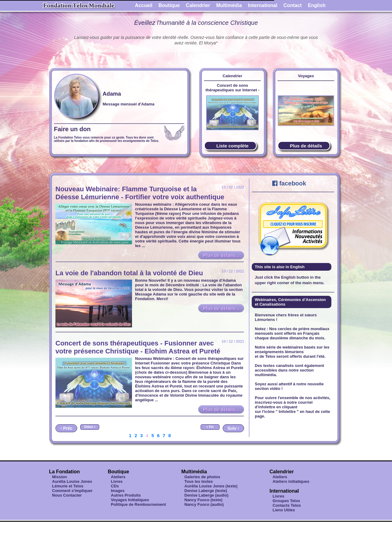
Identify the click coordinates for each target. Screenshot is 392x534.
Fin (210, 427)
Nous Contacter (67, 495)
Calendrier (198, 5)
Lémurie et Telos (68, 486)
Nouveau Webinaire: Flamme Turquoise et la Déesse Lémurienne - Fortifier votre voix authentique (140, 193)
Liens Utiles (284, 510)
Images (118, 491)
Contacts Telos (287, 505)
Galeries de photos (202, 477)
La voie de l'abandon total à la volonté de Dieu (129, 273)
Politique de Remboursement (138, 504)
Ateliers (118, 477)
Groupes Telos (286, 501)
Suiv (233, 428)
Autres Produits (126, 495)
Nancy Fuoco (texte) (203, 500)
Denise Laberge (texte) (206, 491)
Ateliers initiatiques (291, 481)
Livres (117, 481)
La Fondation (64, 472)
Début (90, 427)
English (317, 5)
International (263, 5)
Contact (293, 5)
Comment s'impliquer (72, 491)
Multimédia (229, 5)
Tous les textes (199, 481)
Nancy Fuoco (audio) (204, 504)
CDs (115, 486)
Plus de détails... (221, 255)
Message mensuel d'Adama (128, 104)
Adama (112, 94)
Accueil (144, 5)
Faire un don (72, 129)
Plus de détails (306, 146)
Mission (59, 477)
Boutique (169, 5)
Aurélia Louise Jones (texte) (211, 486)
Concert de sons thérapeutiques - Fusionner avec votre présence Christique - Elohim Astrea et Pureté (138, 347)
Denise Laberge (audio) (206, 495)
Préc (66, 428)
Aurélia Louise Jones (72, 481)
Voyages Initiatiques (130, 500)
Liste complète (232, 146)
